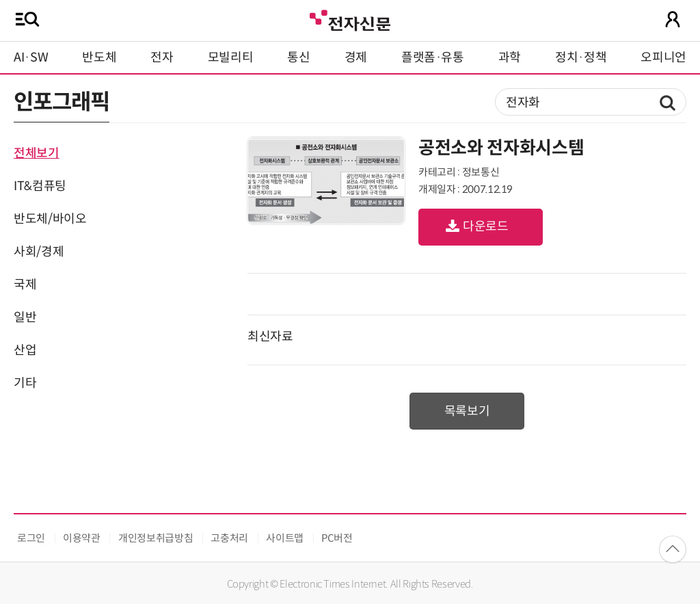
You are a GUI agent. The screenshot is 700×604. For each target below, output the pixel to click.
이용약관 (82, 538)
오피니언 (663, 57)
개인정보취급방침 (156, 538)
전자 (162, 57)
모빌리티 (231, 57)
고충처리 (229, 538)
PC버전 (337, 538)
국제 (25, 285)
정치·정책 (581, 57)
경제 (356, 57)
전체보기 (37, 153)
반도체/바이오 (50, 219)
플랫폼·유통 (433, 57)
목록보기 (467, 411)
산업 (25, 350)
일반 (25, 317)
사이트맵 (285, 538)
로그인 (31, 538)
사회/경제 (39, 252)
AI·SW (31, 57)
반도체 (99, 57)
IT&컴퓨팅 (40, 186)
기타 (25, 383)
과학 (510, 57)
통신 (298, 57)
